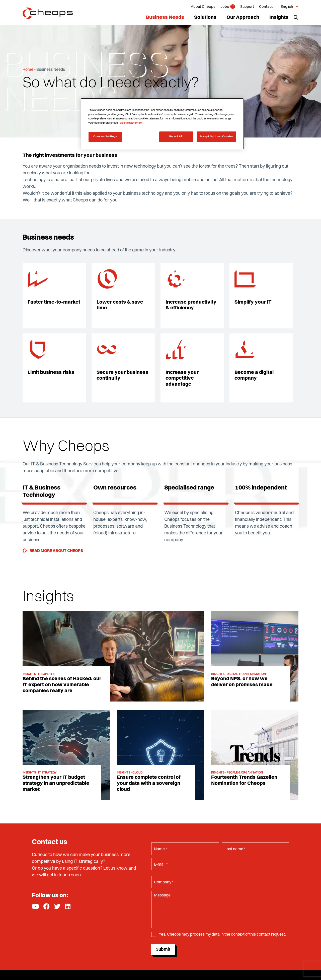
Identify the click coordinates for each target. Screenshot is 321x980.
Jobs (225, 7)
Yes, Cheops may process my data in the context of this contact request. (222, 935)
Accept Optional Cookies (216, 136)
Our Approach (243, 18)
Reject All (176, 136)
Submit (163, 950)
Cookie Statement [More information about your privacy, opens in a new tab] (131, 123)
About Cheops (203, 7)
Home (28, 70)
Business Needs (165, 18)
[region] (162, 124)
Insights (279, 18)
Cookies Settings (105, 136)
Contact (266, 7)
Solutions (205, 18)
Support (247, 7)
